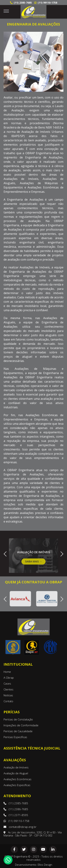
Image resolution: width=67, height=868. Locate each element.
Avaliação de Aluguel (16, 773)
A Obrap (9, 678)
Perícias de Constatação (18, 719)
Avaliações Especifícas (17, 785)
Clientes (8, 689)
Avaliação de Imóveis (16, 767)
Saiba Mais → (33, 567)
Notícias (8, 695)
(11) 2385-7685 (21, 3)
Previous (6, 553)
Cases (7, 683)
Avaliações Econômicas (18, 779)
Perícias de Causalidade (18, 731)
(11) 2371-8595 (16, 815)
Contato (8, 701)
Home (7, 672)
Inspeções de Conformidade (21, 725)
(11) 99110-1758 (46, 3)
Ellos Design (45, 865)
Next (61, 553)
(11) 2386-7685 (16, 809)
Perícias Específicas (15, 737)
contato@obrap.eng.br (20, 827)
